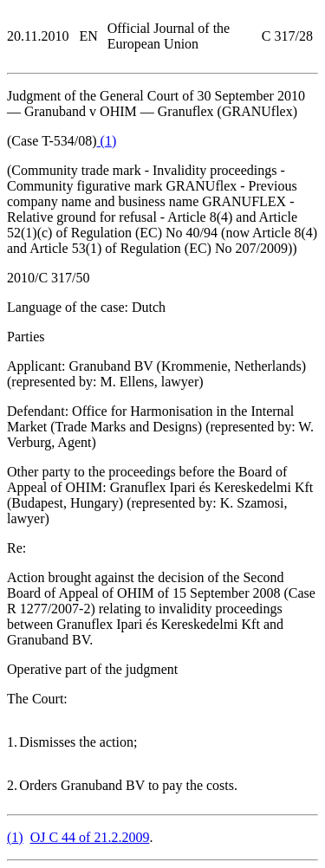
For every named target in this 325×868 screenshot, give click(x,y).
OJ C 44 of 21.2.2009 (90, 837)
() (107, 141)
